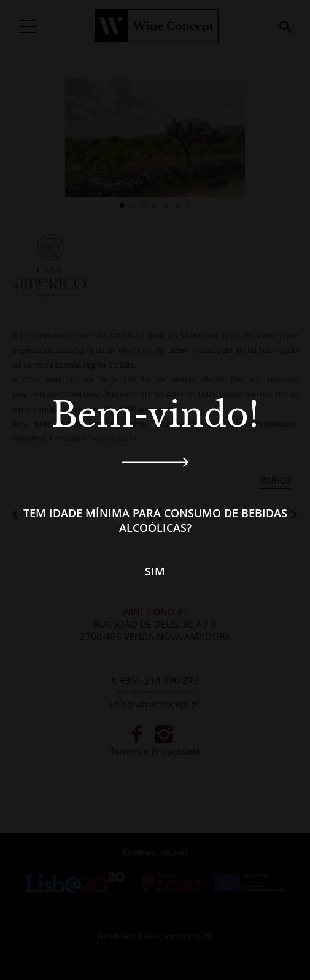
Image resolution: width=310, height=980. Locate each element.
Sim (155, 571)
